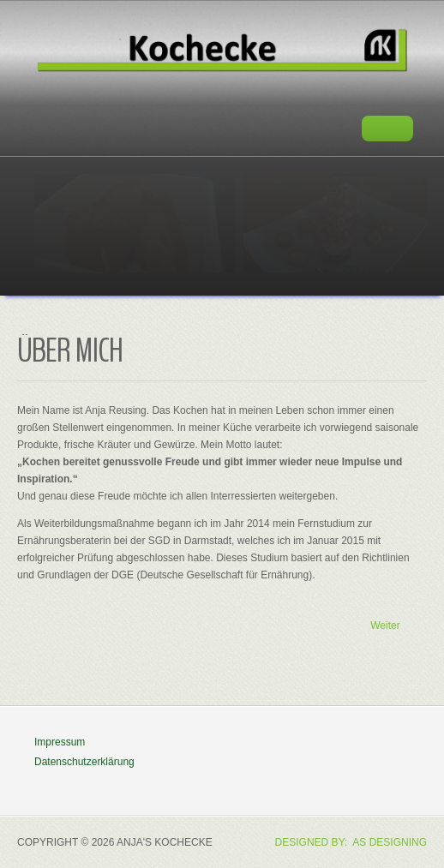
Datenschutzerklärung (84, 762)
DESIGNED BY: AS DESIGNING (351, 842)
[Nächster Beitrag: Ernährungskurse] (393, 626)
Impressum (60, 742)
